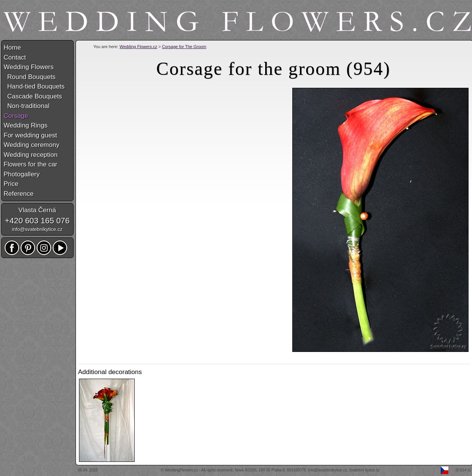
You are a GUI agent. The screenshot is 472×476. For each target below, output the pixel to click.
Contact (15, 57)
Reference (19, 194)
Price (11, 184)
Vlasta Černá (37, 210)
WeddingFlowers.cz (181, 470)
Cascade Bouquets (33, 96)
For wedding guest (31, 135)
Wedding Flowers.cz (138, 47)
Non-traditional (27, 106)
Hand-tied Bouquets (34, 86)
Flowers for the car (31, 164)
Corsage (16, 116)
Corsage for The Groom (184, 47)
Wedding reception (31, 155)
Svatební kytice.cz (365, 470)
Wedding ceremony (32, 145)
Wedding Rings (26, 125)
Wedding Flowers (29, 67)
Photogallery (22, 174)
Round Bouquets (30, 77)
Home (12, 48)
